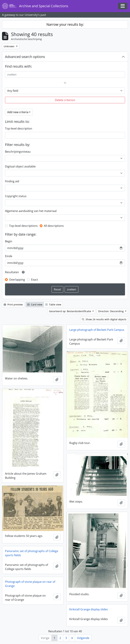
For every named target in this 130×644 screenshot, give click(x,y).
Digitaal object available (20, 166)
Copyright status (16, 196)
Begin (9, 241)
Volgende (83, 638)
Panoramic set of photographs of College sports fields (32, 553)
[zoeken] (65, 75)
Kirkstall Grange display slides (89, 609)
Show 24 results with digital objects (104, 319)
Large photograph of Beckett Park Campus (97, 330)
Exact (35, 280)
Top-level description (19, 128)
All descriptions (54, 226)
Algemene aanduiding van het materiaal (31, 211)
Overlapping (17, 280)
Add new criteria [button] (18, 112)
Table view (53, 304)
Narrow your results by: (65, 24)
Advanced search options (25, 57)
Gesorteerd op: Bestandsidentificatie (70, 311)
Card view (35, 304)
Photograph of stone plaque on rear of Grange (30, 584)
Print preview (13, 304)
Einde (9, 256)
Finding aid (12, 181)
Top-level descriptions (23, 226)
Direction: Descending (111, 311)
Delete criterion (65, 100)
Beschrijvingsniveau (18, 152)
